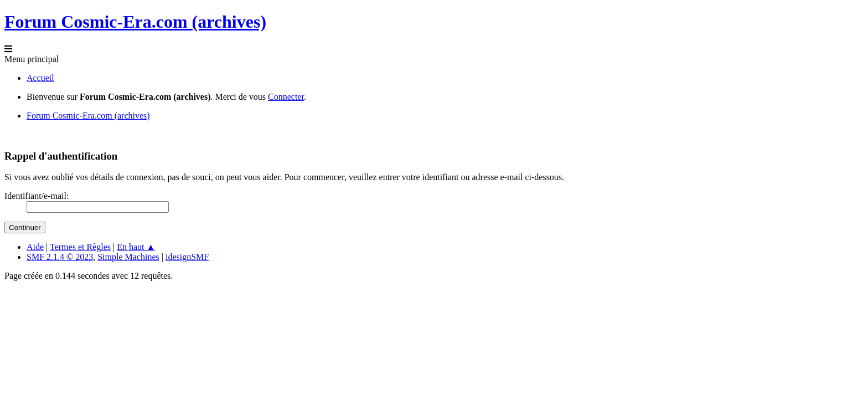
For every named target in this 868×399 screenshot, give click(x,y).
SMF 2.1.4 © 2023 (60, 257)
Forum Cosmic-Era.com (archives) (135, 22)
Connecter (286, 97)
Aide (35, 247)
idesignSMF (187, 257)
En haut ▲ (136, 247)
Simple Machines (128, 257)
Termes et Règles (80, 247)
